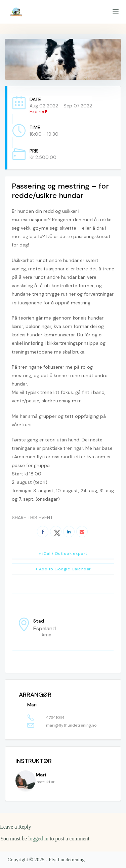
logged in (38, 839)
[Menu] (116, 12)
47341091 (55, 717)
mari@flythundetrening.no (71, 725)
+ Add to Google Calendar (63, 569)
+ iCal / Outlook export (63, 554)
